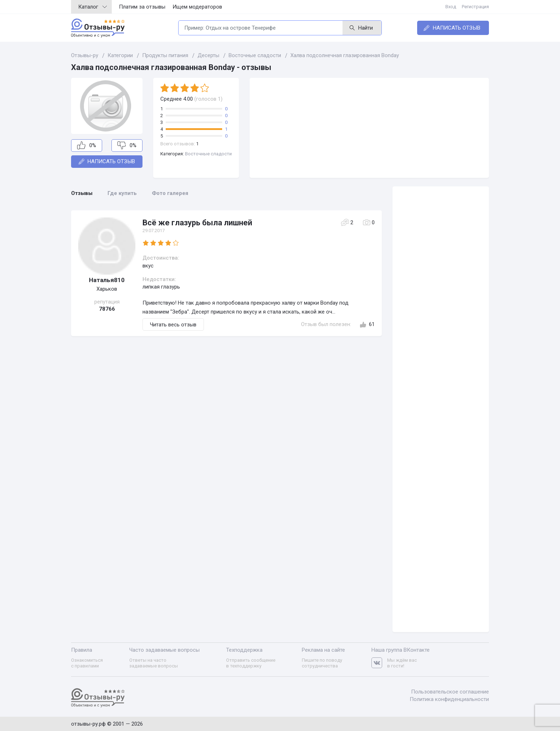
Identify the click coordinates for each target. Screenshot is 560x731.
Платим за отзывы (142, 7)
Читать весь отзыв (173, 325)
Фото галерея (170, 193)
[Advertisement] (369, 128)
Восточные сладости (208, 154)
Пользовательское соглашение (450, 692)
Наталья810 (107, 280)
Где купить (122, 193)
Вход (451, 7)
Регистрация (475, 7)
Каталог (92, 7)
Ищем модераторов (197, 7)
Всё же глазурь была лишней (197, 223)
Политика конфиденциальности (449, 699)
